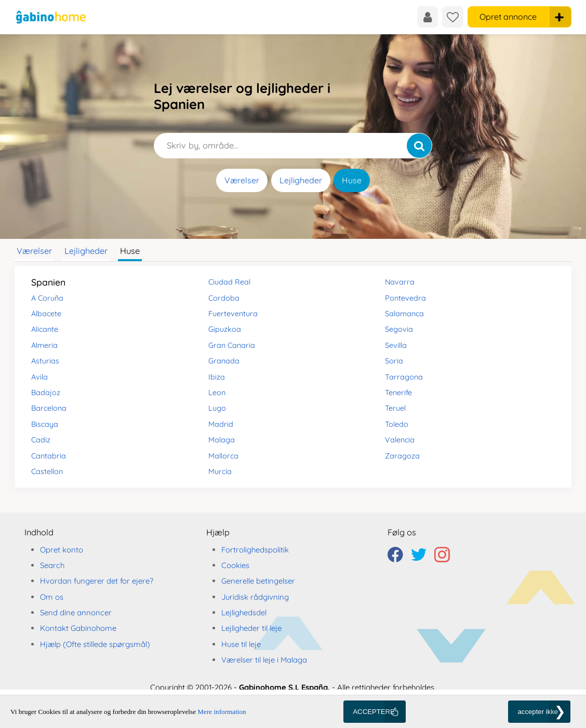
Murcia (220, 471)
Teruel (395, 408)
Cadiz (41, 440)
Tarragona (404, 377)
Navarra (400, 282)
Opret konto (62, 550)
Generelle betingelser (258, 581)
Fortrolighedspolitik (255, 550)
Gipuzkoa (225, 329)
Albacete (46, 314)
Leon (217, 393)
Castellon (47, 471)
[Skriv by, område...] (293, 146)
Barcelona (49, 408)
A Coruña (47, 298)
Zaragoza (402, 456)
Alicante (45, 329)
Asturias (45, 361)
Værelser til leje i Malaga (264, 660)
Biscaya (45, 424)
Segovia (399, 329)
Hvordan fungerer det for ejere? (97, 581)
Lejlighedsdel (244, 612)
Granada (224, 361)
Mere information (222, 712)
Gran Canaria (232, 345)
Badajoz (46, 393)
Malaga (222, 440)
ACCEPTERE (374, 712)
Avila (39, 377)
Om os (52, 597)
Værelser (242, 180)
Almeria (44, 345)
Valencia (400, 440)
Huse (352, 180)
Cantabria (49, 456)
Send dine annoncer (76, 612)
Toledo (397, 424)
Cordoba (224, 298)
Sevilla (396, 345)
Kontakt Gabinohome (78, 628)
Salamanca (404, 314)
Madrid (221, 424)
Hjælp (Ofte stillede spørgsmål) (95, 644)
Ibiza (217, 377)
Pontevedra (405, 298)
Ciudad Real (229, 282)
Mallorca (223, 456)
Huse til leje (241, 644)
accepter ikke (538, 712)
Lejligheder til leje (251, 628)
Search (52, 565)
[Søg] (419, 146)
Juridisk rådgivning (255, 597)
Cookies (235, 565)
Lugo (217, 408)
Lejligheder (301, 180)
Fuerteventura (233, 314)
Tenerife (398, 393)
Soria (394, 361)
